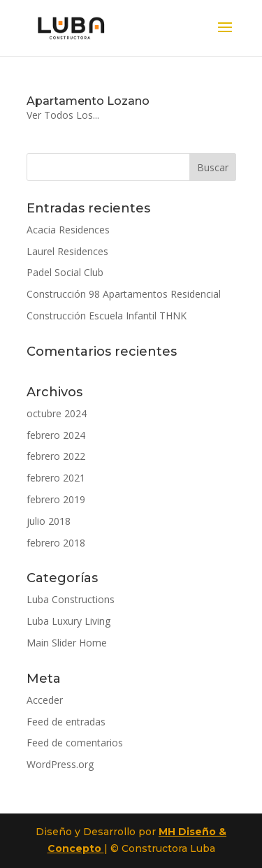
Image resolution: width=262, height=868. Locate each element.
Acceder (45, 700)
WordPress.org (60, 764)
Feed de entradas (66, 722)
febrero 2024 (56, 435)
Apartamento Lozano (88, 101)
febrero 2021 (56, 478)
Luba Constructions (71, 599)
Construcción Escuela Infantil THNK (107, 316)
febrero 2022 (56, 456)
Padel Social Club (65, 272)
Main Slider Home (67, 643)
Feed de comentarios (75, 743)
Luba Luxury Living (68, 621)
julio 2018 (49, 521)
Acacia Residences (68, 230)
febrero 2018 (56, 543)
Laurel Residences (67, 251)
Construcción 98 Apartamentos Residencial (124, 294)
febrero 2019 (56, 499)
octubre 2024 (57, 413)
